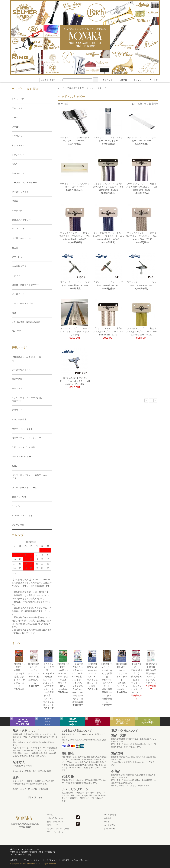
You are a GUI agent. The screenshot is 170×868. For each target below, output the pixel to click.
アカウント (106, 80)
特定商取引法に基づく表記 (58, 829)
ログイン (136, 80)
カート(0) (152, 80)
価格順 (148, 104)
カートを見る (109, 825)
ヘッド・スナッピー (99, 88)
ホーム (61, 88)
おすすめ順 (137, 104)
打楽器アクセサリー (77, 88)
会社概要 (14, 860)
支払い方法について (55, 818)
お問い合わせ (109, 829)
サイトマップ (52, 860)
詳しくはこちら (35, 797)
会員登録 (121, 80)
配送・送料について (55, 822)
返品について (53, 825)
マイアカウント (110, 815)
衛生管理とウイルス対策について (76, 860)
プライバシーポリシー (56, 832)
